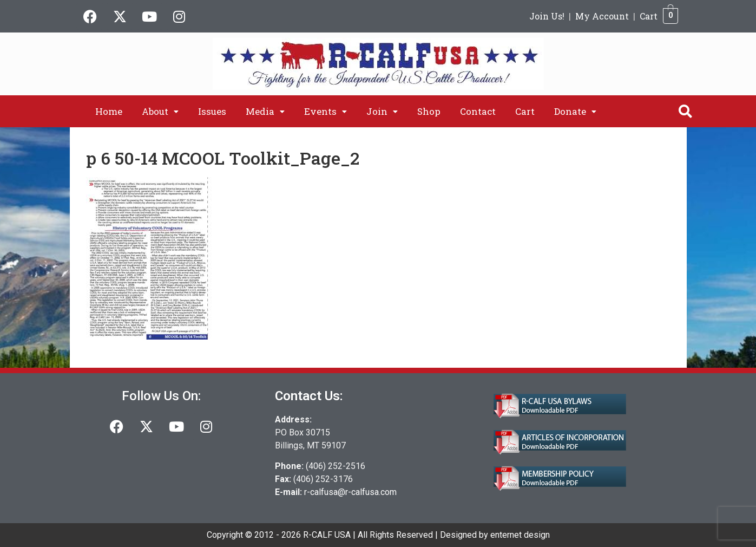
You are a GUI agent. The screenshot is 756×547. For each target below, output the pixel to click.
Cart (649, 16)
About (160, 111)
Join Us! (547, 16)
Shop (429, 111)
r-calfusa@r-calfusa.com (350, 492)
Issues (212, 111)
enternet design (520, 535)
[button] (160, 111)
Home (109, 111)
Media (265, 111)
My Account (602, 16)
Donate (575, 111)
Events (326, 111)
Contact (478, 111)
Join (382, 111)
